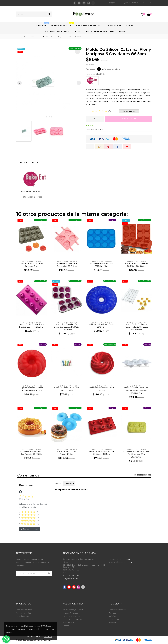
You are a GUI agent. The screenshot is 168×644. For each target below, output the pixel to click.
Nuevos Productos (63, 25)
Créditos (113, 616)
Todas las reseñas (142, 475)
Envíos (122, 32)
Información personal (118, 610)
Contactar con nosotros (72, 619)
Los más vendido (23, 616)
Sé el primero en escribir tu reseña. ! (72, 490)
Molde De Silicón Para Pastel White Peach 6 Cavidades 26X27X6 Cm (136, 391)
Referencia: (91, 74)
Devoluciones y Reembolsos (99, 32)
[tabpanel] (49, 83)
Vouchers (113, 622)
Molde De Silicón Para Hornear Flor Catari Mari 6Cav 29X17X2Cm (136, 454)
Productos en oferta (24, 610)
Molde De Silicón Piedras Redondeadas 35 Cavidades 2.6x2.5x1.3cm (136, 327)
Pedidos (112, 613)
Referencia (26, 192)
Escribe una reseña (30, 529)
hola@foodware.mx (70, 579)
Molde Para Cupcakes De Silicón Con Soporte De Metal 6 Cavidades (67, 327)
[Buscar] (34, 14)
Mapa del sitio (68, 622)
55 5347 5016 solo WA (71, 576)
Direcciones (114, 619)
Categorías (42, 25)
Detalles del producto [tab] (31, 162)
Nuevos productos (23, 613)
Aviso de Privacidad (70, 613)
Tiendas (66, 626)
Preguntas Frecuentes (88, 26)
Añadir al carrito (128, 119)
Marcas (130, 26)
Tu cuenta (116, 604)
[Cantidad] (95, 119)
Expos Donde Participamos (56, 32)
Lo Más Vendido (113, 26)
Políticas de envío (33, 637)
